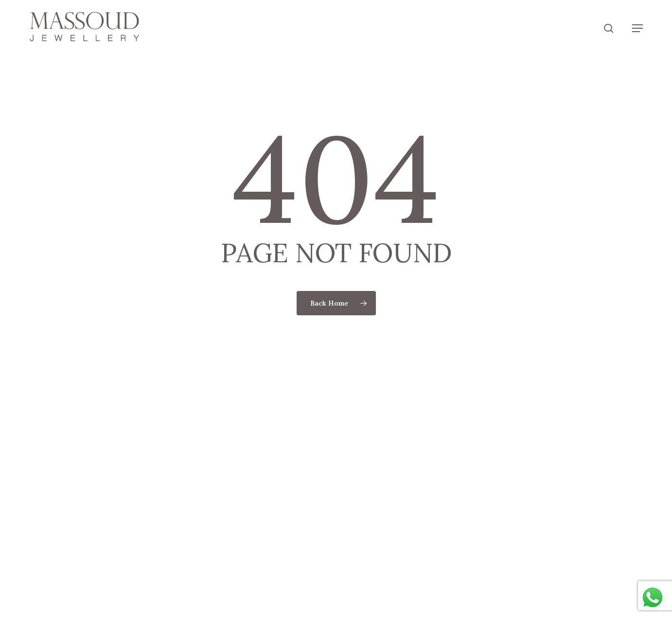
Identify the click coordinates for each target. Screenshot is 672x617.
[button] (637, 28)
